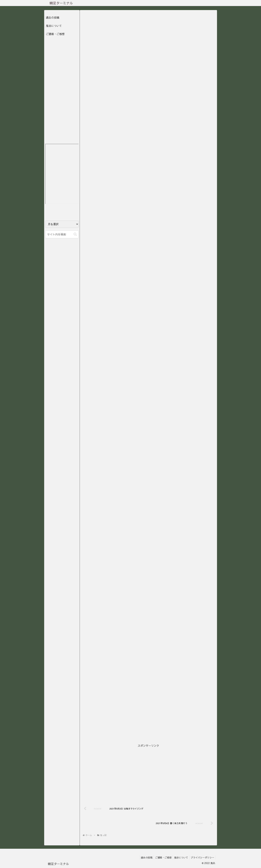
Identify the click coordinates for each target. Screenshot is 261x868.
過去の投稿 (53, 17)
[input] (62, 234)
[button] (75, 234)
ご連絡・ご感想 (55, 34)
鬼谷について (54, 26)
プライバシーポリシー (202, 857)
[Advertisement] (148, 771)
